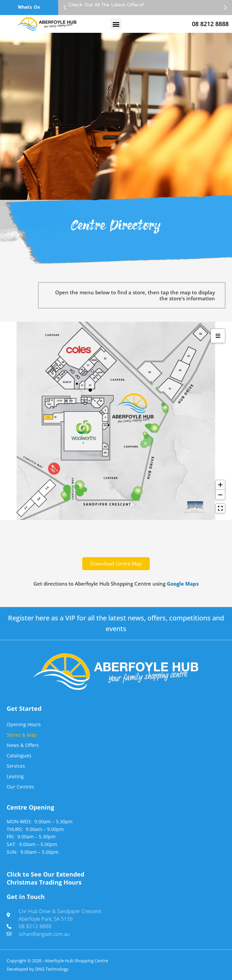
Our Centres (20, 787)
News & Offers (23, 745)
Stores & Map (22, 735)
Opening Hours (24, 724)
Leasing (15, 776)
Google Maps (183, 584)
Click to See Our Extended (45, 878)
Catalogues (19, 756)
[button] (65, 8)
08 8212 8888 (210, 24)
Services (16, 766)
